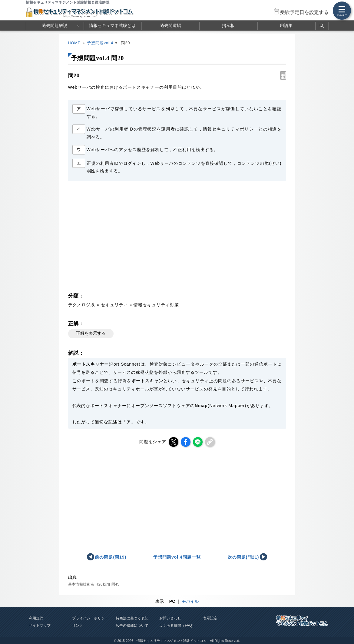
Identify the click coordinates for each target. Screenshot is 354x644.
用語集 (286, 25)
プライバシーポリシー (90, 618)
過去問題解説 (55, 25)
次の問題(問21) (243, 557)
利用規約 (36, 618)
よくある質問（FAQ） (177, 626)
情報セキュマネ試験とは (112, 25)
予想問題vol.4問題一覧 (177, 557)
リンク (78, 626)
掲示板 (228, 25)
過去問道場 (170, 25)
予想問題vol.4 (100, 43)
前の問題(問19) (111, 557)
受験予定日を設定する (304, 12)
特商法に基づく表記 (132, 618)
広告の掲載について (132, 626)
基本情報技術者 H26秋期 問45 (94, 584)
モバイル (190, 601)
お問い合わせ (170, 618)
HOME (74, 43)
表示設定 (210, 618)
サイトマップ (40, 626)
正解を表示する (91, 333)
